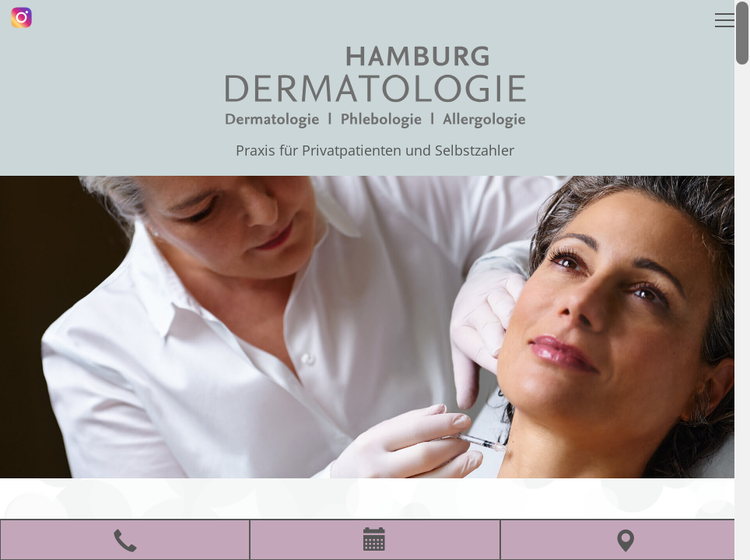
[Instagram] (21, 17)
